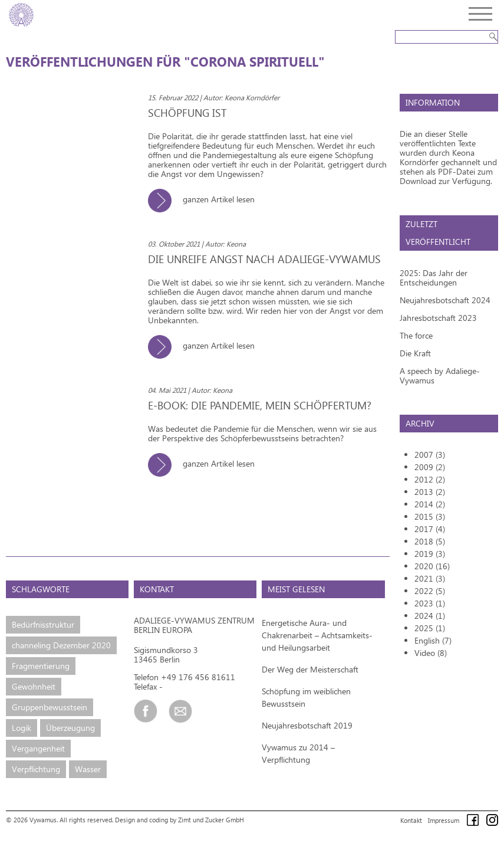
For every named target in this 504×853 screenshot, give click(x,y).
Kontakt (411, 820)
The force (416, 335)
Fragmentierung (41, 666)
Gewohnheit (34, 686)
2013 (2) (430, 492)
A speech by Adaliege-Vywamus (440, 375)
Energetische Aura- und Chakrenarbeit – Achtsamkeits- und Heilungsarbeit (317, 635)
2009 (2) (430, 467)
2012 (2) (430, 479)
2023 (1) (430, 603)
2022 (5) (430, 591)
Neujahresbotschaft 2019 (307, 725)
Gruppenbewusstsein (50, 707)
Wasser (88, 769)
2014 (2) (430, 504)
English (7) (433, 640)
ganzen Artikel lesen (206, 199)
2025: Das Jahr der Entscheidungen (434, 278)
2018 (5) (430, 541)
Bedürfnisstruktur (43, 624)
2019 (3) (430, 554)
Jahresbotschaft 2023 (438, 318)
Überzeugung (70, 728)
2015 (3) (430, 516)
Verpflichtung (36, 769)
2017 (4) (430, 529)
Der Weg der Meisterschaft (310, 669)
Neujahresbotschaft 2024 (445, 300)
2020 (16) (432, 566)
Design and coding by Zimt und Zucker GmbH (179, 820)
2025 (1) (430, 628)
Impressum (444, 820)
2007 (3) (430, 455)
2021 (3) (430, 578)
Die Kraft (415, 353)
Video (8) (431, 653)
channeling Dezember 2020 (61, 645)
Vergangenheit (38, 748)
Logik (22, 728)
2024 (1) (430, 616)
